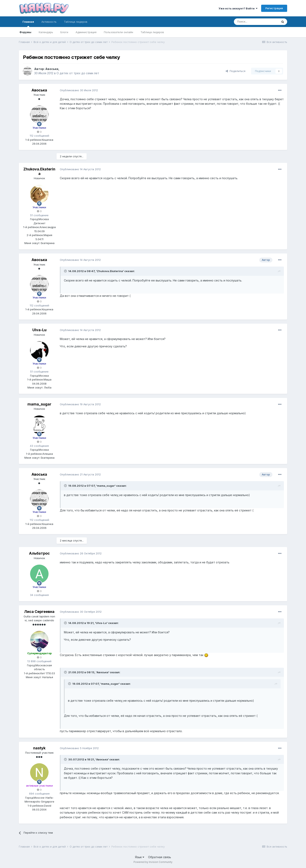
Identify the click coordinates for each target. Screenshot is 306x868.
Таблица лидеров (152, 32)
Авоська (52, 69)
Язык (140, 857)
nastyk (39, 748)
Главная (28, 24)
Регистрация (274, 8)
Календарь (46, 32)
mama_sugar (39, 404)
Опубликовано (79, 90)
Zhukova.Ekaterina (39, 171)
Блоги (64, 32)
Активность (49, 22)
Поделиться (236, 71)
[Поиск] (256, 22)
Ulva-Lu (39, 330)
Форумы (25, 32)
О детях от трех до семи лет (78, 73)
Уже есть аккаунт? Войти (238, 8)
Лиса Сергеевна (39, 612)
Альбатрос (39, 553)
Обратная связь (160, 857)
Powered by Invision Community (153, 862)
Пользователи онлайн (118, 32)
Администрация (86, 32)
